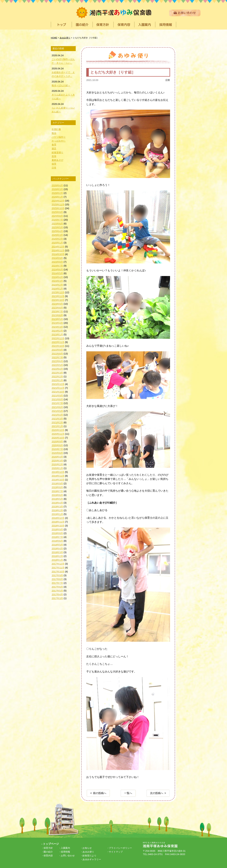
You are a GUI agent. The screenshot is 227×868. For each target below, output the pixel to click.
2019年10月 (58, 480)
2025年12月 (58, 201)
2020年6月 (57, 453)
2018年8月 (57, 533)
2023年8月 (57, 308)
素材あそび (57, 160)
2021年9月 (57, 396)
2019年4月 (57, 503)
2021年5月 (57, 411)
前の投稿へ (100, 793)
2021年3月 (57, 419)
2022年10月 (58, 346)
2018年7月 (57, 537)
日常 (168, 80)
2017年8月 (57, 579)
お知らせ (87, 848)
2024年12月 (58, 247)
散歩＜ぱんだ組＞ (61, 85)
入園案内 (65, 848)
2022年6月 (57, 361)
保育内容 (48, 856)
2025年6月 (57, 224)
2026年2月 (57, 193)
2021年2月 (57, 422)
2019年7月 (57, 491)
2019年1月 (57, 514)
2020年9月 (57, 442)
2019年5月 (57, 499)
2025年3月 (57, 235)
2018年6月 (57, 541)
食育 (54, 145)
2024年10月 (58, 254)
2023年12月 (58, 292)
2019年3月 (57, 507)
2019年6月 (57, 495)
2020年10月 (58, 438)
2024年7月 (57, 266)
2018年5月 (57, 545)
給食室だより (89, 856)
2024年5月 (57, 273)
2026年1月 (57, 197)
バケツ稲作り (59, 137)
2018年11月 (58, 522)
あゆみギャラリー (92, 859)
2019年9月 (57, 484)
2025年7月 (57, 220)
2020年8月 (57, 445)
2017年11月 (58, 568)
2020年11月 (58, 434)
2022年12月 (58, 338)
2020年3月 (57, 461)
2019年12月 (58, 472)
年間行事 (56, 129)
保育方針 (48, 848)
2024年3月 (57, 281)
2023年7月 (57, 312)
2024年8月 (57, 262)
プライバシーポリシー (120, 848)
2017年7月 (57, 583)
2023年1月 (57, 335)
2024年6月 (57, 270)
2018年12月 (58, 518)
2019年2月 (57, 510)
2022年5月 (57, 365)
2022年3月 (57, 373)
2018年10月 (58, 526)
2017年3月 (57, 598)
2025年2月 (57, 239)
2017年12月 (58, 564)
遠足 (54, 148)
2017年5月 (57, 591)
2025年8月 (57, 216)
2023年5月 (57, 319)
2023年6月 (57, 315)
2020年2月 (57, 464)
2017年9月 (57, 575)
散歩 (54, 133)
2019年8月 (57, 487)
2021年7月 (57, 403)
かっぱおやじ (59, 141)
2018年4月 (57, 549)
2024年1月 (57, 289)
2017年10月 (58, 572)
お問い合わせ (68, 856)
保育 (54, 164)
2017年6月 (57, 587)
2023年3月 (57, 327)
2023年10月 (58, 300)
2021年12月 (58, 384)
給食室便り (57, 152)
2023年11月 (58, 296)
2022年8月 (57, 354)
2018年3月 (57, 552)
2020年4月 (57, 457)
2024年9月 (57, 258)
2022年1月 (57, 380)
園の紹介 (48, 852)
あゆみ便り (88, 852)
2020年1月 (57, 468)
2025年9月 (57, 212)
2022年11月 (58, 342)
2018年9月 (57, 529)
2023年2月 (57, 331)
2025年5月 (57, 227)
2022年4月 (57, 369)
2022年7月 (57, 357)
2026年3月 (57, 189)
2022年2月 (57, 377)
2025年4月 (57, 231)
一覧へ (128, 793)
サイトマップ (116, 852)
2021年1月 (57, 426)
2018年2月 (57, 556)
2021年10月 (58, 392)
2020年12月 (58, 430)
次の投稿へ (157, 793)
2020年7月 (57, 449)
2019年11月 (58, 476)
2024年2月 (57, 285)
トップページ (51, 844)
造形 (54, 156)
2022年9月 (57, 350)
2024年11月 (58, 250)
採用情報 (65, 852)
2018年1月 (57, 560)
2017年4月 (57, 594)
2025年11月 (58, 205)
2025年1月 (57, 243)
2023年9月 (57, 304)
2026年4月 (57, 185)
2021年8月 (57, 399)
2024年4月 (57, 277)
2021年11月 (58, 388)
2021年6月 (57, 407)
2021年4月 (57, 415)
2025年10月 (58, 208)
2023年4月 (57, 323)
